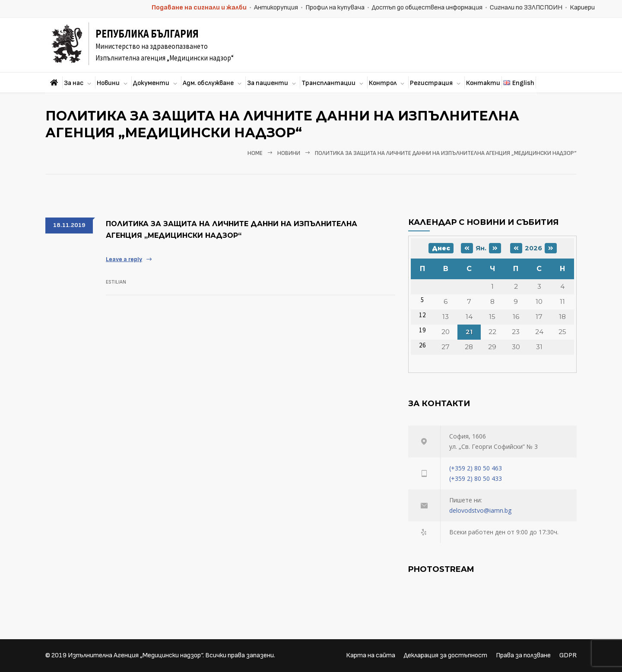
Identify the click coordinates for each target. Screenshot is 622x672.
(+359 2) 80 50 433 (476, 478)
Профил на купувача (335, 8)
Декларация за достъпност (446, 655)
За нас (74, 83)
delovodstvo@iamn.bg (480, 510)
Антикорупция (276, 8)
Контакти (483, 83)
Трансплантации (328, 83)
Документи (151, 83)
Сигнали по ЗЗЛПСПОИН (526, 8)
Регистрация (431, 83)
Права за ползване (523, 655)
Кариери (582, 8)
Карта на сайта (371, 655)
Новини (108, 83)
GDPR (568, 655)
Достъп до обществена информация (427, 8)
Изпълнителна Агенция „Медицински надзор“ (135, 655)
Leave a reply (124, 259)
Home (255, 153)
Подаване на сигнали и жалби (199, 8)
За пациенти (268, 83)
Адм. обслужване (208, 83)
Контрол (383, 83)
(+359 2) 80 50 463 (476, 468)
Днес (441, 248)
